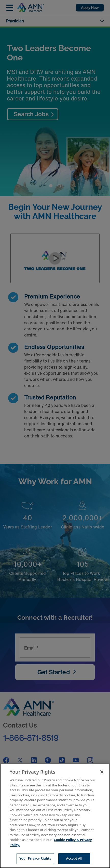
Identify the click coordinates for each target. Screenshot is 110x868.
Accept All (74, 858)
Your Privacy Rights (35, 858)
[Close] (102, 772)
